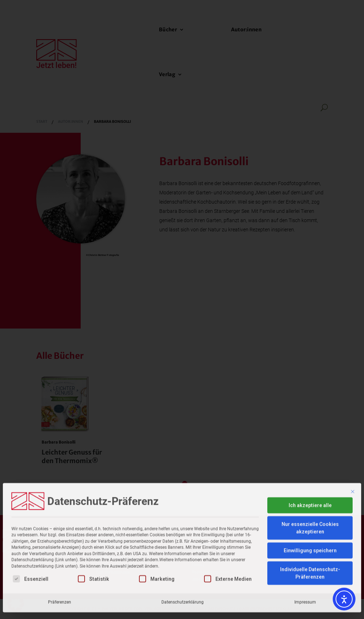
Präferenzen (60, 561)
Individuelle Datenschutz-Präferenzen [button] (310, 532)
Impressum (305, 561)
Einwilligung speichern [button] (310, 509)
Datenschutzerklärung (183, 561)
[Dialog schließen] (353, 451)
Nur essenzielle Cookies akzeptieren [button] (310, 487)
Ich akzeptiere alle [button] (310, 464)
